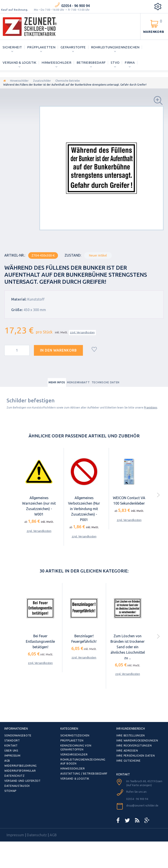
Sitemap (10, 791)
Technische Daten (106, 382)
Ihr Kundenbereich (131, 729)
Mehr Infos (57, 382)
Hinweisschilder (56, 63)
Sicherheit (12, 47)
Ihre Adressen (127, 751)
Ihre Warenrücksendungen (137, 740)
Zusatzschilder (42, 81)
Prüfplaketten (41, 47)
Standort (12, 740)
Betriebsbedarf (91, 63)
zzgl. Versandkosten (82, 332)
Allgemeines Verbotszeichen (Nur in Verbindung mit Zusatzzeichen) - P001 (84, 509)
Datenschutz (15, 776)
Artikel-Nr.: (15, 255)
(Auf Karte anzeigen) (139, 785)
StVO (115, 63)
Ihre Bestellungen (131, 735)
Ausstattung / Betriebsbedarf (84, 774)
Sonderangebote (18, 735)
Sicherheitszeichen (75, 735)
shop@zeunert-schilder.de (142, 805)
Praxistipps (150, 408)
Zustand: (73, 255)
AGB (7, 761)
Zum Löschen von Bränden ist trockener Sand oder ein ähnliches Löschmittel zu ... (128, 647)
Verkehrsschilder (74, 754)
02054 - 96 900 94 (75, 6)
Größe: (17, 310)
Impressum (12, 756)
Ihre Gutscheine (129, 761)
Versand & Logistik (19, 63)
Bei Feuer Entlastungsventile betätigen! (40, 641)
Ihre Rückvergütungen (134, 746)
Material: (19, 299)
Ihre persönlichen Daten (136, 756)
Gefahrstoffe (73, 47)
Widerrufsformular (20, 771)
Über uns (11, 751)
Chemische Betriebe (68, 81)
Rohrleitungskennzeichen (115, 47)
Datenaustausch (17, 786)
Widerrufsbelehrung (21, 766)
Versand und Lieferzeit (23, 781)
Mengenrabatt (78, 382)
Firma (130, 63)
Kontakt (11, 746)
